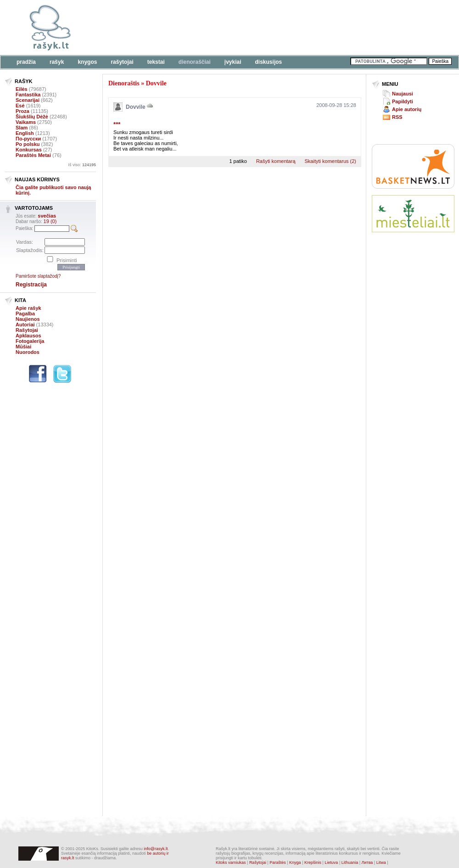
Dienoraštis (124, 83)
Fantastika (28, 95)
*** (117, 124)
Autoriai (25, 325)
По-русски (28, 139)
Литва (367, 862)
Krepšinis (313, 862)
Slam (22, 128)
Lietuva (331, 862)
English (25, 133)
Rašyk (57, 62)
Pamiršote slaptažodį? (38, 276)
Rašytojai (122, 62)
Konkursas (29, 150)
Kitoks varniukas (231, 862)
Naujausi (403, 94)
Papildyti (403, 101)
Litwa (381, 862)
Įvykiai (233, 62)
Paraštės (278, 862)
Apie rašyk (28, 308)
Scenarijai (28, 100)
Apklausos (28, 336)
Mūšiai (23, 347)
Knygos (87, 62)
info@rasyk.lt (156, 849)
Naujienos (28, 319)
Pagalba (25, 314)
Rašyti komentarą (276, 161)
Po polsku (28, 144)
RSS (397, 117)
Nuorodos (28, 352)
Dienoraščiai (195, 62)
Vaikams (26, 122)
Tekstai (156, 62)
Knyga (295, 862)
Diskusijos (269, 62)
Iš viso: (82, 165)
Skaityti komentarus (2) (330, 161)
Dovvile (156, 83)
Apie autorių (407, 109)
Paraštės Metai (33, 155)
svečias (47, 216)
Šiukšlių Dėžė (32, 117)
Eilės (22, 89)
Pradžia (26, 62)
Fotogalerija (30, 341)
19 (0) (50, 221)
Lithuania (350, 862)
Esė (20, 106)
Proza (22, 111)
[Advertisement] (407, 376)
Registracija (31, 285)
